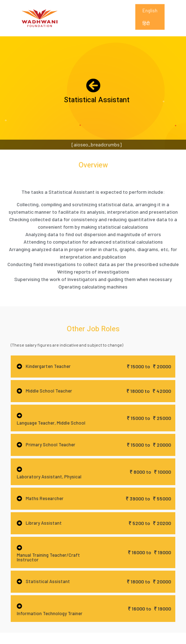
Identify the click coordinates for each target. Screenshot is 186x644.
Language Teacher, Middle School (51, 423)
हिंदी (146, 27)
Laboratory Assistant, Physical (49, 477)
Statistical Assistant (48, 581)
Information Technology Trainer (50, 613)
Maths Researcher (45, 498)
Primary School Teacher (51, 445)
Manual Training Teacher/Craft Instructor (48, 557)
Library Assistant (44, 523)
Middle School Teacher (49, 391)
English (150, 15)
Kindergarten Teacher (48, 366)
